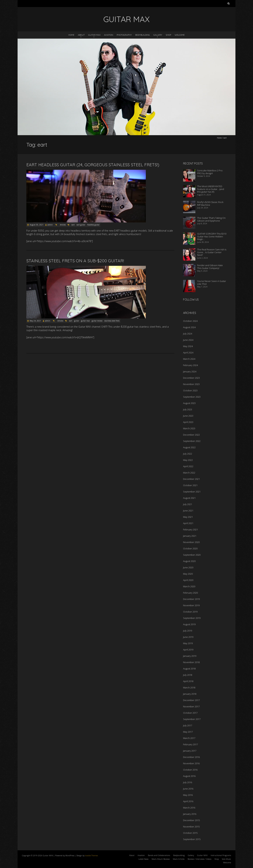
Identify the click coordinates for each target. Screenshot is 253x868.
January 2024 (190, 371)
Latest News (143, 859)
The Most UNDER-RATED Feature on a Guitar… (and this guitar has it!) (211, 189)
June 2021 (188, 511)
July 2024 (188, 334)
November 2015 (191, 827)
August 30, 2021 (37, 225)
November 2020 (191, 542)
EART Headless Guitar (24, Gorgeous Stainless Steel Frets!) (93, 165)
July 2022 (188, 454)
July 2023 (188, 409)
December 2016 (191, 757)
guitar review (97, 321)
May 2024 (188, 346)
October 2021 (190, 485)
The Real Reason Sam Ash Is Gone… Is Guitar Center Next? (212, 252)
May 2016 (188, 795)
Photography (124, 35)
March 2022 (189, 473)
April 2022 (188, 466)
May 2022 (188, 460)
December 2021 (191, 479)
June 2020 (188, 567)
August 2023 (189, 403)
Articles (63, 225)
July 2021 (188, 504)
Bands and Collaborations (159, 855)
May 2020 (188, 574)
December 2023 (191, 378)
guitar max (85, 321)
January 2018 (190, 694)
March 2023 (189, 428)
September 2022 (192, 441)
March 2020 (189, 586)
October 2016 (190, 770)
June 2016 (188, 789)
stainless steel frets (112, 321)
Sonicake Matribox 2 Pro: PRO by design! (210, 172)
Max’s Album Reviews (161, 859)
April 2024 (188, 353)
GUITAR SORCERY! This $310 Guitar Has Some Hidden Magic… (212, 236)
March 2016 (189, 808)
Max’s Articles (179, 859)
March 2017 (189, 738)
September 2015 (192, 839)
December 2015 (191, 820)
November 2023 (191, 384)
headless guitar (93, 225)
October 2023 (190, 390)
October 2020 (190, 548)
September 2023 (192, 397)
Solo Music (226, 859)
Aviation (109, 35)
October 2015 (190, 833)
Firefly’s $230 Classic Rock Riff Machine (210, 203)
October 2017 (190, 713)
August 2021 (189, 498)
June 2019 (188, 637)
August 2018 (189, 669)
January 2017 (190, 751)
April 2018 (188, 681)
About (81, 35)
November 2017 (191, 706)
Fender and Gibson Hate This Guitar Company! (210, 267)
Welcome (180, 35)
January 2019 (190, 656)
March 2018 (189, 688)
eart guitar (81, 225)
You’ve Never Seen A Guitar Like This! (212, 282)
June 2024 (188, 340)
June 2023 (188, 416)
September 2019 (192, 618)
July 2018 (188, 675)
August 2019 (189, 624)
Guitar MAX (94, 35)
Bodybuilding (143, 35)
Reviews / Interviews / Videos (200, 859)
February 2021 (190, 530)
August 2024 (189, 327)
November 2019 (191, 605)
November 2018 (191, 662)
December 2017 (191, 700)
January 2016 (190, 814)
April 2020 (188, 580)
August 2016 (189, 776)
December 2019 (191, 599)
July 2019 (188, 631)
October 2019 (190, 612)
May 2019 (188, 643)
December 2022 (191, 435)
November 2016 (191, 763)
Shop (168, 35)
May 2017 (188, 732)
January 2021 (190, 536)
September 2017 (192, 719)
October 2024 (190, 321)
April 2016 (188, 801)
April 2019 (188, 650)
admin (50, 225)
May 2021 (188, 517)
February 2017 (190, 744)
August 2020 (189, 561)
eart (73, 225)
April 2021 (188, 523)
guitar (77, 321)
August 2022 (189, 447)
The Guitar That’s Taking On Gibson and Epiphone (211, 219)
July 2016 (188, 782)
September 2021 (192, 492)
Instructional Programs (221, 855)
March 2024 (189, 359)
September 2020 (192, 555)
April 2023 (188, 422)
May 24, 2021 (35, 321)
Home (71, 35)
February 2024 (190, 365)
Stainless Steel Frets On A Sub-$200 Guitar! (75, 261)
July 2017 (188, 725)
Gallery (158, 35)
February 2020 (190, 593)
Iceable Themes (91, 855)
